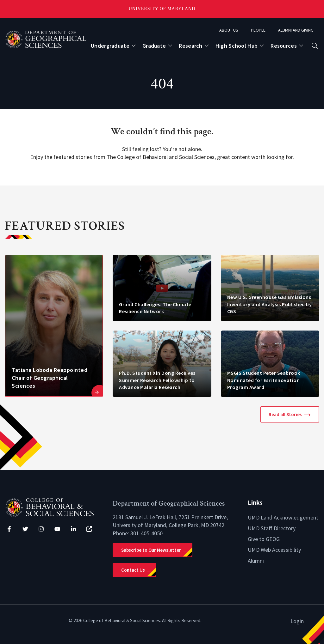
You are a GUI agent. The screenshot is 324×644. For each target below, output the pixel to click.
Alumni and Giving (296, 30)
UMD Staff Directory (272, 528)
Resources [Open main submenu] (284, 46)
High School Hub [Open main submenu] (237, 46)
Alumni (256, 561)
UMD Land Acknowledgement (283, 517)
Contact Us (133, 570)
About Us (229, 30)
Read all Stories (285, 414)
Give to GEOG (264, 539)
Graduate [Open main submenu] (154, 46)
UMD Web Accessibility (274, 550)
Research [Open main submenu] (190, 46)
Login (297, 621)
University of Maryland (162, 9)
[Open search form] (315, 46)
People (258, 30)
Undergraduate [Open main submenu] (110, 46)
